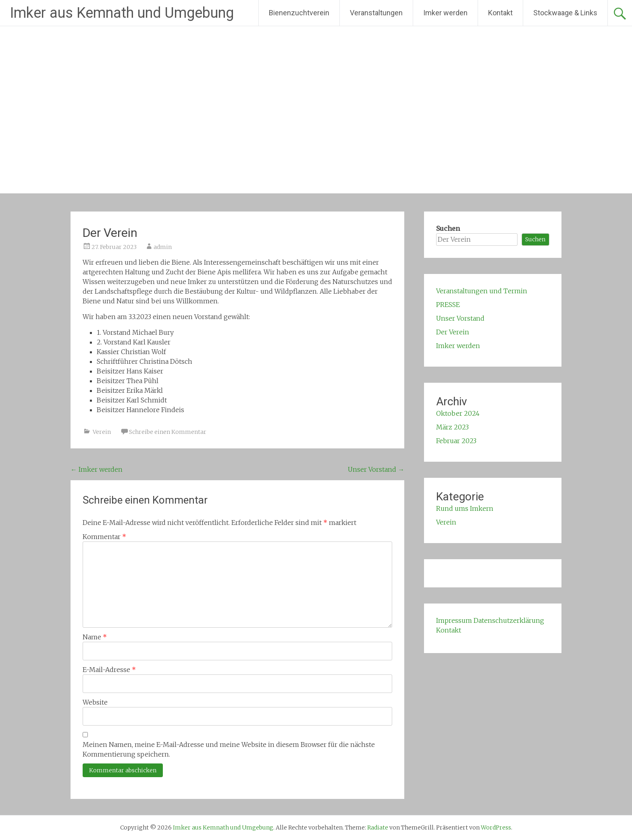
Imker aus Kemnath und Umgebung (122, 13)
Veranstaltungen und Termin (482, 291)
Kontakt (500, 13)
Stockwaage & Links (565, 13)
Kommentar (104, 537)
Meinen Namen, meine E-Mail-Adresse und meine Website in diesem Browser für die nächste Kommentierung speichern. (229, 749)
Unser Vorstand (376, 469)
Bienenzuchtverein (299, 13)
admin (163, 247)
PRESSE (448, 305)
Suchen (448, 228)
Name (95, 637)
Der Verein (453, 332)
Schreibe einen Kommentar (168, 432)
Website (95, 702)
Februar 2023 (456, 441)
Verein (102, 432)
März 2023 (452, 427)
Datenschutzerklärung (509, 620)
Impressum (454, 620)
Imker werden (445, 13)
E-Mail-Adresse (109, 670)
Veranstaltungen (376, 13)
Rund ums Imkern (465, 508)
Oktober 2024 (458, 413)
